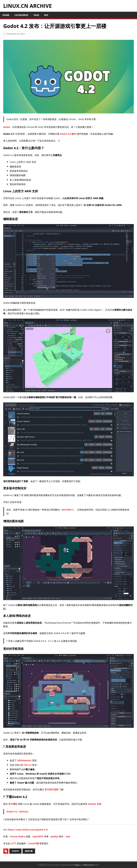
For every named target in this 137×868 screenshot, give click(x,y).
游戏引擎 (29, 851)
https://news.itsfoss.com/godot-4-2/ (28, 830)
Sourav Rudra (18, 836)
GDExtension (24, 760)
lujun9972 (38, 836)
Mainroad (88, 865)
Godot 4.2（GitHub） (18, 812)
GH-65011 (67, 510)
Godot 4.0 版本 (68, 134)
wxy (68, 836)
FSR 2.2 (28, 765)
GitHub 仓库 (95, 804)
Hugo (77, 865)
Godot (7, 127)
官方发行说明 (51, 789)
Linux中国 (33, 843)
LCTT (13, 843)
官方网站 (13, 804)
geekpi (55, 836)
